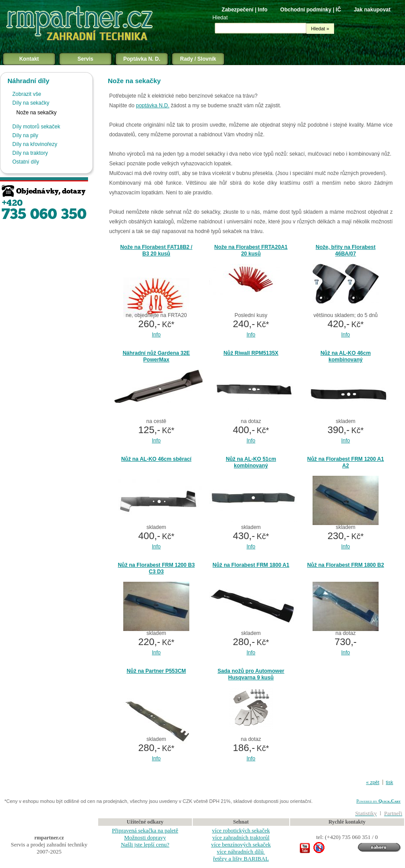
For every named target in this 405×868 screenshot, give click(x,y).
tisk (390, 782)
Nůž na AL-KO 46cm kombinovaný (346, 356)
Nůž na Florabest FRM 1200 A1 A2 (346, 462)
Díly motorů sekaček (36, 127)
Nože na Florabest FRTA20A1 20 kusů (251, 250)
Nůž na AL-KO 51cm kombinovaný (251, 462)
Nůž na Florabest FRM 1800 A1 (251, 565)
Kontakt (29, 59)
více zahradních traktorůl (241, 837)
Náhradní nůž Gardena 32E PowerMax (156, 356)
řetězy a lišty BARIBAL (241, 859)
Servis (85, 59)
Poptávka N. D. (142, 59)
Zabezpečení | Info (245, 10)
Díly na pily (25, 135)
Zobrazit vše (27, 94)
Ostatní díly (26, 162)
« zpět (373, 782)
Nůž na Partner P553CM (156, 671)
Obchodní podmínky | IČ (311, 10)
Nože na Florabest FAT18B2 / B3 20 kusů (156, 250)
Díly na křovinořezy (35, 144)
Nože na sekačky (36, 113)
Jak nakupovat (372, 10)
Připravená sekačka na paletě (145, 830)
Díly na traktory (30, 153)
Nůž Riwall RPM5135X (251, 353)
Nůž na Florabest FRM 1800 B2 (346, 565)
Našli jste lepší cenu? (145, 844)
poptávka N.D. (153, 106)
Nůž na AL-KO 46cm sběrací (156, 459)
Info (156, 335)
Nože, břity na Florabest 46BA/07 (346, 250)
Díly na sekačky (31, 103)
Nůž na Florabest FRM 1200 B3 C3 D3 (156, 568)
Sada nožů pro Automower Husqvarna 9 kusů (251, 674)
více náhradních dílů (241, 852)
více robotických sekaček (241, 830)
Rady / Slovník (198, 59)
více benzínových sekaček (241, 844)
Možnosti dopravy (145, 837)
